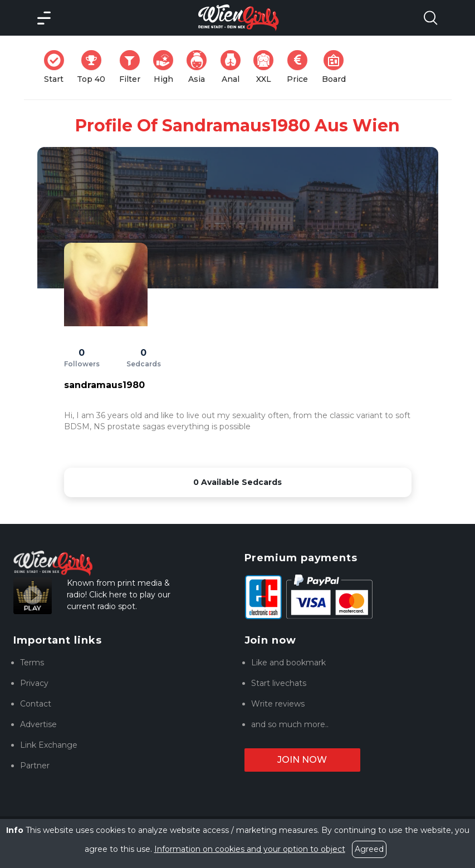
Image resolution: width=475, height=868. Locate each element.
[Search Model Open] (430, 18)
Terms (32, 663)
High (167, 67)
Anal (234, 67)
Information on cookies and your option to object (250, 849)
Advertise (38, 724)
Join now (302, 760)
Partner (35, 766)
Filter (133, 67)
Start (57, 67)
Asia (200, 67)
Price (301, 67)
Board (337, 67)
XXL (266, 67)
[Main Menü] (44, 18)
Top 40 (94, 67)
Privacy (34, 683)
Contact (36, 704)
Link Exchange (49, 745)
